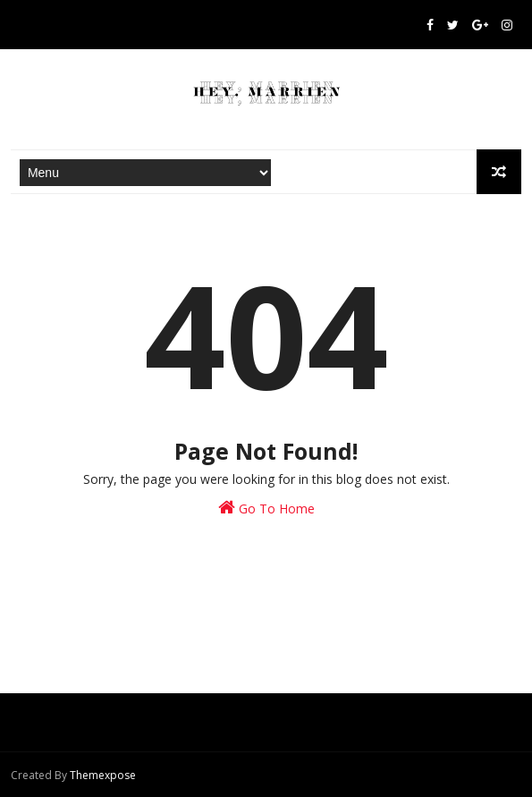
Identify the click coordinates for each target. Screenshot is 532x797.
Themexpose (103, 775)
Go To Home (266, 508)
